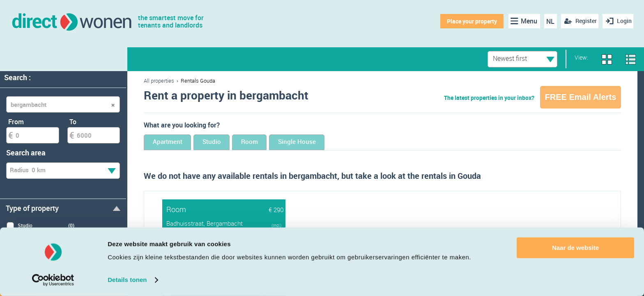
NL (547, 21)
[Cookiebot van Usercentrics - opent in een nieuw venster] (53, 280)
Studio (235, 143)
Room (287, 143)
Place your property (469, 21)
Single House (349, 143)
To (73, 122)
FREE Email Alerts (581, 97)
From (16, 122)
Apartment (175, 143)
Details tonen (127, 280)
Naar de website (575, 248)
